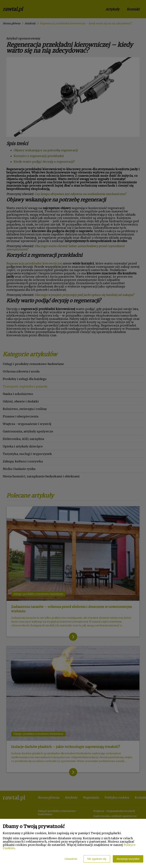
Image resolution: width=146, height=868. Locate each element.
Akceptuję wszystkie (128, 859)
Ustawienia (71, 859)
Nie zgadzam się (97, 859)
